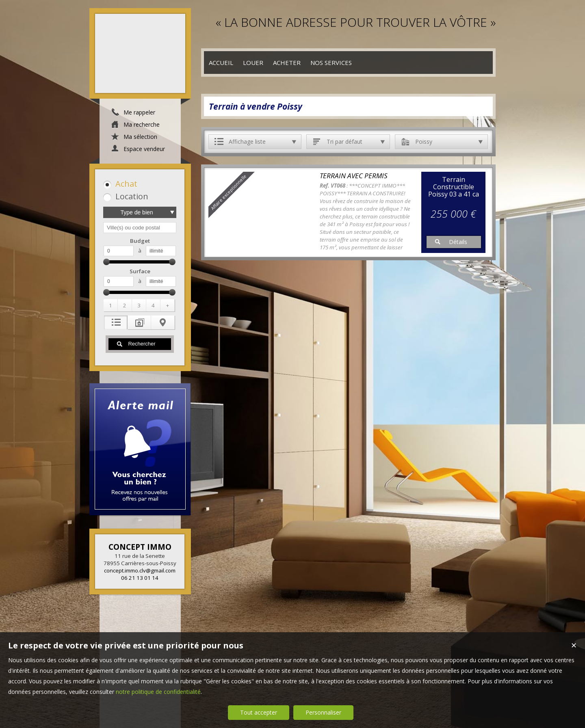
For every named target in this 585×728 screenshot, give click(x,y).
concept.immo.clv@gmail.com (140, 570)
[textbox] (140, 228)
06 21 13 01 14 (140, 578)
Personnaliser (323, 712)
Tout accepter (259, 712)
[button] (138, 184)
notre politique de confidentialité (158, 692)
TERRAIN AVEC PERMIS (354, 176)
